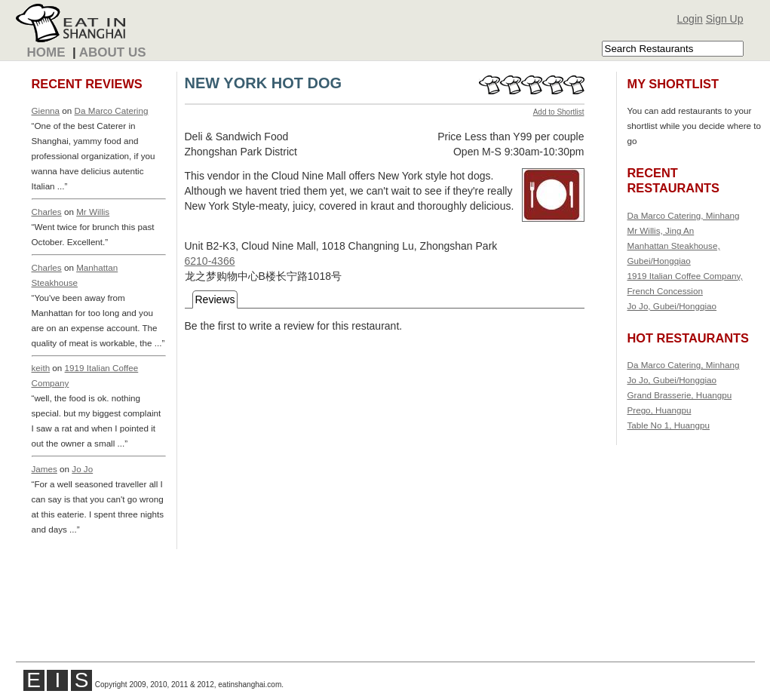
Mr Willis (93, 212)
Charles (47, 212)
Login (690, 19)
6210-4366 (210, 261)
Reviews (215, 299)
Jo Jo (82, 469)
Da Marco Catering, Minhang (684, 215)
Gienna (46, 111)
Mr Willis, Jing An (661, 230)
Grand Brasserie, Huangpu (680, 395)
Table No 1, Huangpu (669, 425)
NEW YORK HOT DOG (264, 83)
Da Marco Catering (112, 111)
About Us (113, 52)
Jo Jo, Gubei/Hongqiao (672, 306)
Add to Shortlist (559, 112)
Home (46, 52)
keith (41, 368)
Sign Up (725, 19)
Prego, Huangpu (660, 410)
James (44, 469)
